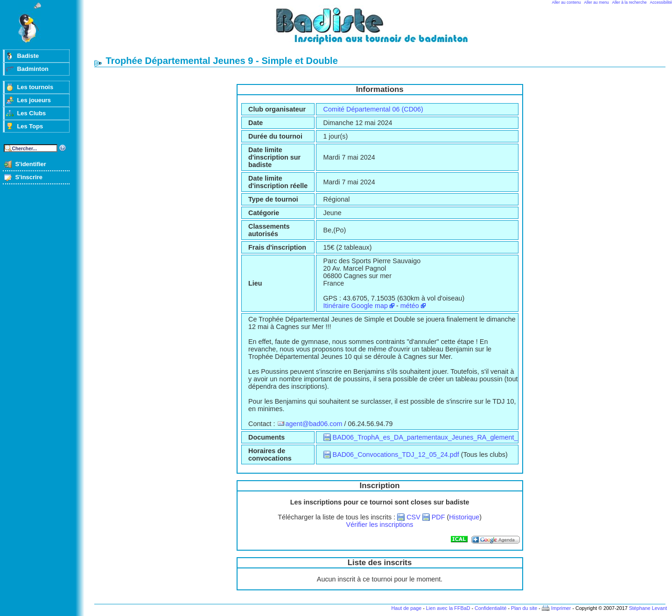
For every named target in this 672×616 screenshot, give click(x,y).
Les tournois (35, 87)
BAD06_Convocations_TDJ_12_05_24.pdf (396, 455)
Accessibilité (661, 2)
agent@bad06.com (314, 424)
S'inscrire (29, 177)
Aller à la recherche (630, 2)
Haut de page (406, 608)
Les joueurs (34, 100)
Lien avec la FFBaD (448, 608)
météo (410, 306)
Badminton (33, 69)
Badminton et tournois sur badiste (383, 31)
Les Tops (30, 126)
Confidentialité (490, 608)
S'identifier (30, 164)
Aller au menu (597, 2)
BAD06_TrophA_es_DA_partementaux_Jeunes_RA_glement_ (425, 437)
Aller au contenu (567, 2)
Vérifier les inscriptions (380, 525)
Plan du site (524, 608)
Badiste (28, 56)
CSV (413, 517)
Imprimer (561, 608)
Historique (464, 517)
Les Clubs (31, 113)
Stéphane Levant (648, 608)
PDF (438, 517)
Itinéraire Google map (356, 306)
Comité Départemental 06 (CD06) (373, 109)
